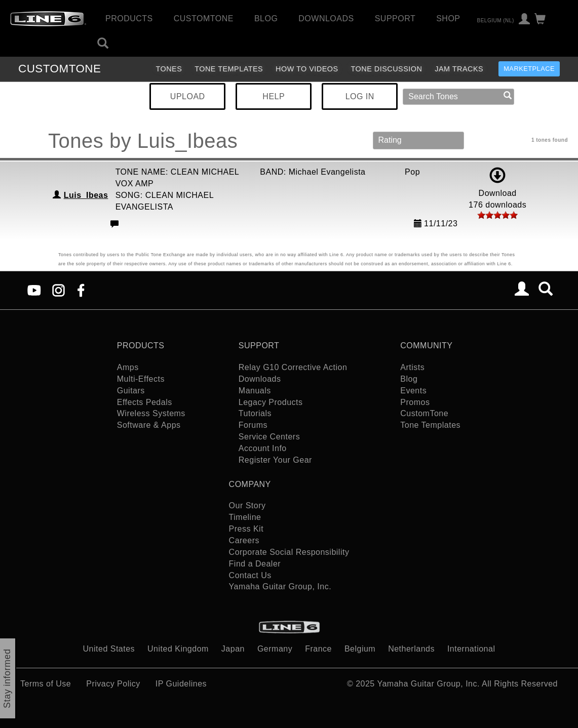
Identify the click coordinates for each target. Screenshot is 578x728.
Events (413, 391)
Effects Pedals (145, 402)
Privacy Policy (113, 684)
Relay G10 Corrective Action (293, 367)
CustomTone (204, 18)
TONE (60, 69)
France (318, 649)
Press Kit (246, 529)
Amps (128, 367)
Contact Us (250, 575)
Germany (275, 649)
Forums (253, 425)
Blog (266, 18)
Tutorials (255, 413)
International (471, 649)
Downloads (326, 18)
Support (395, 18)
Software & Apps (149, 425)
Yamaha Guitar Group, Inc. (280, 587)
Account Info (263, 448)
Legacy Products (271, 402)
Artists (412, 367)
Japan (233, 649)
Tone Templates (229, 69)
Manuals (255, 391)
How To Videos (307, 69)
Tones (169, 69)
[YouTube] (34, 290)
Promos (415, 402)
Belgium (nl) (495, 20)
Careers (244, 540)
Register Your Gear (275, 460)
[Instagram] (59, 290)
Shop (448, 18)
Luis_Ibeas (86, 195)
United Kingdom (178, 649)
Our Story (247, 505)
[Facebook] (81, 290)
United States (109, 649)
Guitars (131, 391)
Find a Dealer (255, 564)
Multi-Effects (141, 379)
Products (129, 18)
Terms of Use (46, 684)
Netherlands (411, 649)
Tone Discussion (387, 69)
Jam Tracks (459, 69)
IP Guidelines (181, 684)
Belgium (360, 649)
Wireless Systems (151, 413)
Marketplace (529, 69)
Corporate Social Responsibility (289, 552)
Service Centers (269, 437)
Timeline (245, 517)
